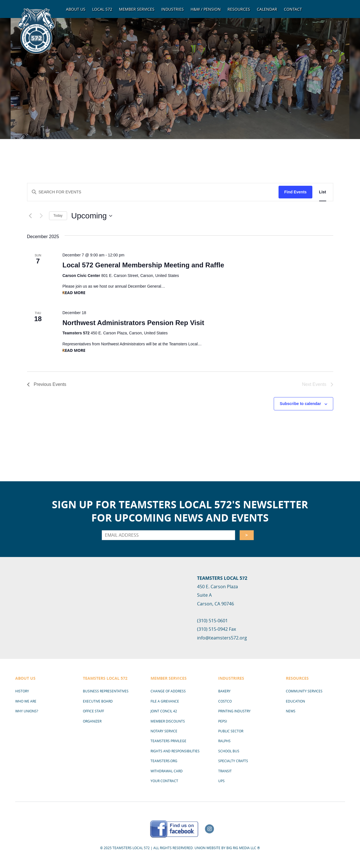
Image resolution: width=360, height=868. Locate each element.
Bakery (224, 691)
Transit (225, 771)
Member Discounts (168, 721)
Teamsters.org (164, 761)
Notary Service (164, 731)
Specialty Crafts (233, 761)
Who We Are (26, 701)
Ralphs (224, 741)
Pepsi (223, 721)
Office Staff (93, 711)
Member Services (137, 9)
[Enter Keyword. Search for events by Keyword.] (153, 192)
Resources (239, 9)
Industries (173, 9)
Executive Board (98, 701)
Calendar (267, 9)
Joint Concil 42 (164, 711)
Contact (293, 9)
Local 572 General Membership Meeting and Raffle (143, 265)
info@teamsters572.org (222, 638)
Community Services (304, 691)
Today (58, 216)
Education (295, 701)
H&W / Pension (206, 9)
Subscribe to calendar (300, 404)
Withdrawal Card (167, 771)
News (291, 711)
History (22, 691)
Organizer (92, 721)
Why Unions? (27, 711)
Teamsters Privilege (168, 741)
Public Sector (231, 731)
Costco (225, 701)
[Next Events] (41, 216)
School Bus (229, 751)
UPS (221, 781)
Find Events (295, 192)
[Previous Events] (30, 216)
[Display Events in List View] (323, 192)
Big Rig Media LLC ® (243, 848)
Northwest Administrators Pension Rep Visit (133, 323)
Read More (74, 293)
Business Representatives (106, 691)
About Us (76, 9)
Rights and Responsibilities (175, 751)
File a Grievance (165, 701)
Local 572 (102, 9)
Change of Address (168, 691)
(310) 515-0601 (212, 621)
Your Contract (164, 781)
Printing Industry (234, 711)
